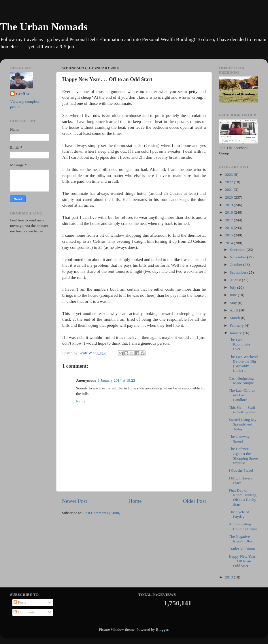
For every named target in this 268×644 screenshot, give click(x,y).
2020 (229, 197)
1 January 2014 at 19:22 (116, 380)
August (236, 280)
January (236, 333)
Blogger (162, 629)
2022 (229, 182)
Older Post (195, 501)
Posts (20, 602)
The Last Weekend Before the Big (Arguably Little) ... (243, 364)
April (234, 310)
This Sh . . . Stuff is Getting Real (243, 410)
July (233, 287)
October (236, 265)
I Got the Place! (241, 470)
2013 (229, 577)
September (238, 272)
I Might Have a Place (241, 480)
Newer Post (75, 501)
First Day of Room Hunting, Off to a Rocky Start (243, 497)
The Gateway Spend (239, 439)
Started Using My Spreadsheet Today (243, 424)
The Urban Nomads (44, 27)
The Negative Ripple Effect (241, 539)
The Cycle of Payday (239, 514)
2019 (229, 205)
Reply (81, 401)
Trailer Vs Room (242, 549)
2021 (229, 190)
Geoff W (23, 94)
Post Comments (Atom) (102, 513)
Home (135, 501)
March (235, 318)
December (238, 250)
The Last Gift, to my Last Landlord (242, 395)
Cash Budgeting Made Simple (241, 381)
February (237, 325)
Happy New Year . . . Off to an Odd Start (243, 561)
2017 (229, 220)
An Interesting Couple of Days (243, 526)
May (234, 303)
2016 (229, 228)
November (238, 257)
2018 (229, 212)
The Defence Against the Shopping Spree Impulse (243, 456)
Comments (24, 612)
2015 (229, 235)
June (234, 295)
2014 (229, 243)
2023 (229, 174)
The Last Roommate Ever (239, 344)
